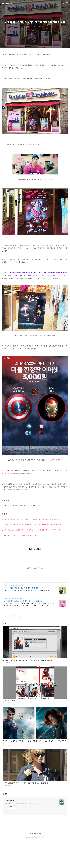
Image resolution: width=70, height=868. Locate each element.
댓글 (5, 819)
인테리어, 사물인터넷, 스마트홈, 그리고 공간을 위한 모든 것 (22, 829)
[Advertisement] (35, 64)
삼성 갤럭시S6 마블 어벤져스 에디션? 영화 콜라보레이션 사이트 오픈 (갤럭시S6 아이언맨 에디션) (32, 556)
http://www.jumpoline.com (12, 611)
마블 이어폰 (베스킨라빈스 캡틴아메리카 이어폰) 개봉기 (19, 561)
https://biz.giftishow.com (12, 624)
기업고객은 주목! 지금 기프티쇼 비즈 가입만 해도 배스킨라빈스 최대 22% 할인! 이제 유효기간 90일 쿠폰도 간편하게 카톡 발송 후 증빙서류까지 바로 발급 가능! (29, 630)
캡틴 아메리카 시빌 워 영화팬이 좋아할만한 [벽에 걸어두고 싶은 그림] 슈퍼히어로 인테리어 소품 (31, 550)
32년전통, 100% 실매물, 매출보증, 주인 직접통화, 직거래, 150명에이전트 (27, 616)
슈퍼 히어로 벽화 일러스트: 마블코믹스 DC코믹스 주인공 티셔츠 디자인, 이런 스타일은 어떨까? (31, 545)
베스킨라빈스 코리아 (55, 486)
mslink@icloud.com (35, 859)
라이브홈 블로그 (8, 3)
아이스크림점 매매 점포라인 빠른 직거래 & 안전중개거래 (24, 614)
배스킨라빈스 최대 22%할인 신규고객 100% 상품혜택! (23, 627)
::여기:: (29, 531)
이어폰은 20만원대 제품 (11, 499)
